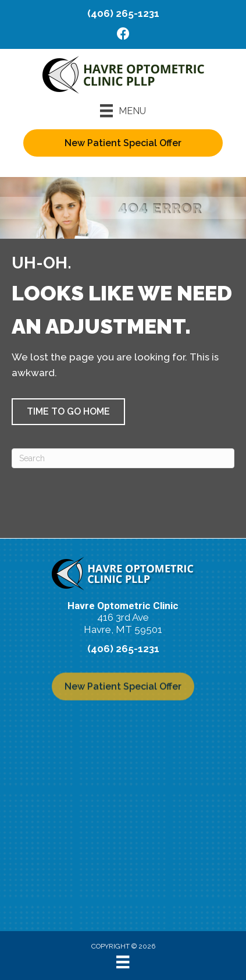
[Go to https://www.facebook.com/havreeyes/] (123, 35)
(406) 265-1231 (123, 13)
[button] (68, 412)
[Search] (123, 458)
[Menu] (123, 111)
